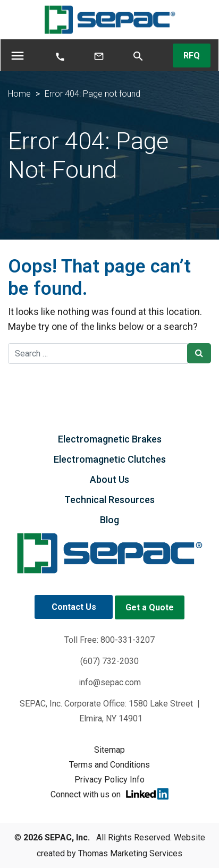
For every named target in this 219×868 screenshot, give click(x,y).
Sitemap (109, 750)
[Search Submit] (199, 353)
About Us (109, 479)
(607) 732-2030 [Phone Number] (109, 661)
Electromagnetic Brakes (110, 439)
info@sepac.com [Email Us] (110, 682)
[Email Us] (99, 56)
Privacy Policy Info (109, 780)
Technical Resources (109, 500)
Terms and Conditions (109, 765)
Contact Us (74, 607)
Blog (109, 520)
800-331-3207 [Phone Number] (128, 640)
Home (19, 94)
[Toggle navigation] (18, 55)
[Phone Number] (60, 56)
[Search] (138, 55)
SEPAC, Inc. (67, 837)
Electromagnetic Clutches (110, 459)
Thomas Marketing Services (130, 853)
